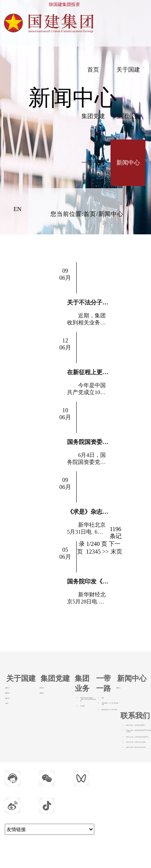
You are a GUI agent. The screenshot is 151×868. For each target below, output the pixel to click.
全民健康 (82, 706)
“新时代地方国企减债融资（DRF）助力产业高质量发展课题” (88, 699)
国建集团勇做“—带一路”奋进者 (109, 710)
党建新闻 (42, 693)
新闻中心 (119, 688)
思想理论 (42, 688)
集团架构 (7, 693)
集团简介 (7, 688)
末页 (116, 552)
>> (105, 552)
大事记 (7, 703)
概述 (103, 698)
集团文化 (7, 698)
